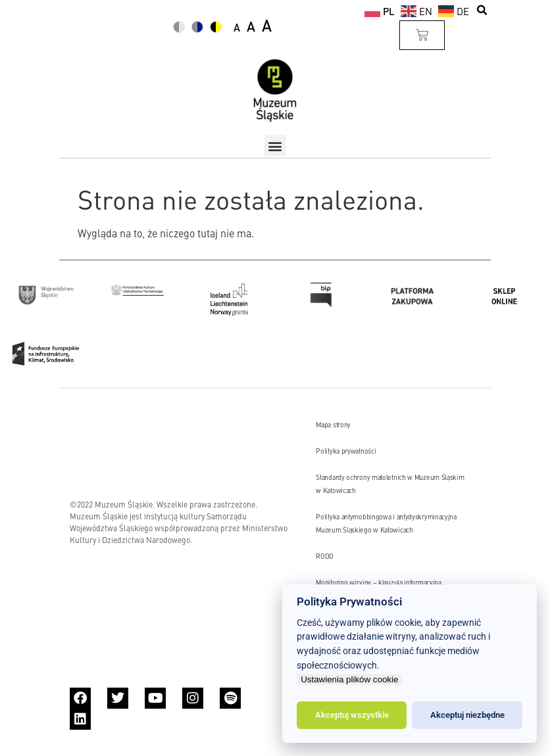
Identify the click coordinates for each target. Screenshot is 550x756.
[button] (483, 10)
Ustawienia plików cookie (349, 679)
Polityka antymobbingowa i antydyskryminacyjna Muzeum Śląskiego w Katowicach (386, 523)
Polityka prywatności (346, 451)
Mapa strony (333, 424)
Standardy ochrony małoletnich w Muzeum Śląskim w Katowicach (390, 484)
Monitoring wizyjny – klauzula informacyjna (378, 582)
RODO (325, 556)
